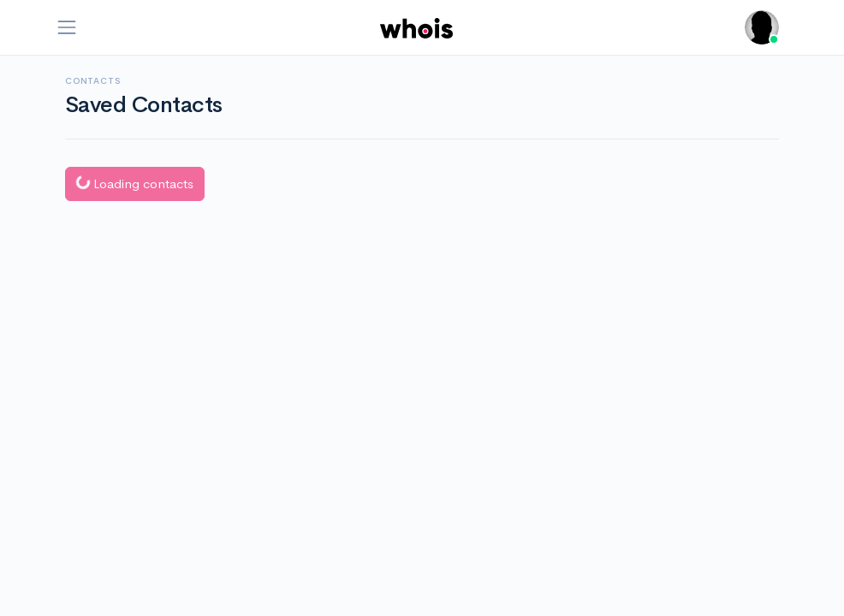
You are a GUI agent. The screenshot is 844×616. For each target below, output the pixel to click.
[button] (762, 27)
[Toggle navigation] (67, 27)
